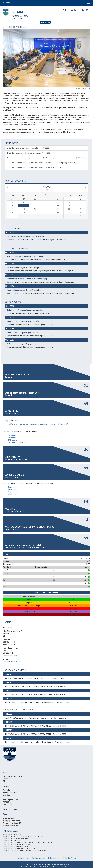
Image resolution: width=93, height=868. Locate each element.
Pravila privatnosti (38, 858)
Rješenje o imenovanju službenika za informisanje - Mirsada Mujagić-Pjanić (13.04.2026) (41, 163)
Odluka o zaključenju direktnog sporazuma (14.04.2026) (29, 153)
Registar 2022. (13, 487)
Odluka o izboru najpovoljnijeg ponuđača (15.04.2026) (28, 148)
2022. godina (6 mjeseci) (17, 442)
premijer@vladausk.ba (11, 661)
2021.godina (12, 440)
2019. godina (13, 435)
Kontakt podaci (23, 858)
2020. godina (13, 438)
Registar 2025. (13, 494)
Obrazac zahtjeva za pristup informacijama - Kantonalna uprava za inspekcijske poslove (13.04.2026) (46, 158)
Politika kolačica (54, 858)
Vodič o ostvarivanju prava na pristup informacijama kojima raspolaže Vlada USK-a (39, 424)
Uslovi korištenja (70, 858)
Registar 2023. (13, 489)
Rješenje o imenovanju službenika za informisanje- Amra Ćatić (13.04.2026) (37, 168)
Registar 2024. (13, 492)
